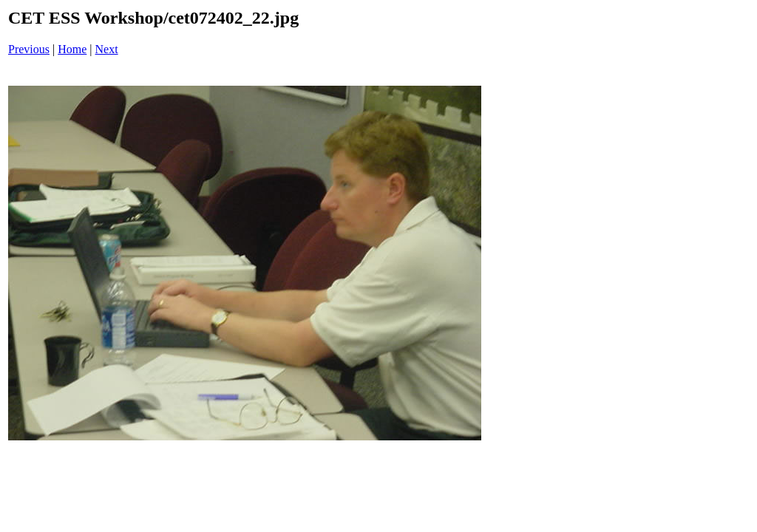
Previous (29, 49)
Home (72, 49)
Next (107, 49)
